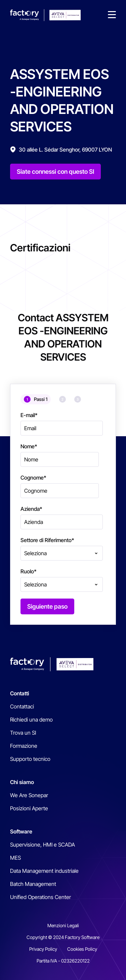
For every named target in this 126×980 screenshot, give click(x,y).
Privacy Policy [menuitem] (43, 949)
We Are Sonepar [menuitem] (29, 795)
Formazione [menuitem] (24, 746)
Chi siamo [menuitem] (22, 782)
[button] (112, 15)
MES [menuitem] (15, 858)
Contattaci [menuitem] (22, 706)
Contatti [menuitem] (20, 693)
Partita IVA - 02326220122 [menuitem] (63, 961)
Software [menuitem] (21, 831)
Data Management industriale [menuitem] (44, 871)
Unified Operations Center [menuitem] (40, 897)
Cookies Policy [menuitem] (82, 949)
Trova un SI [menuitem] (23, 733)
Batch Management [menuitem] (33, 884)
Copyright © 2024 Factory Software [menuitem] (63, 937)
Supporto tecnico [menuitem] (30, 759)
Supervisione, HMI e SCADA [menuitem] (43, 845)
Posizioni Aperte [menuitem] (29, 808)
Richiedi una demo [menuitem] (31, 720)
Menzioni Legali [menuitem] (63, 925)
